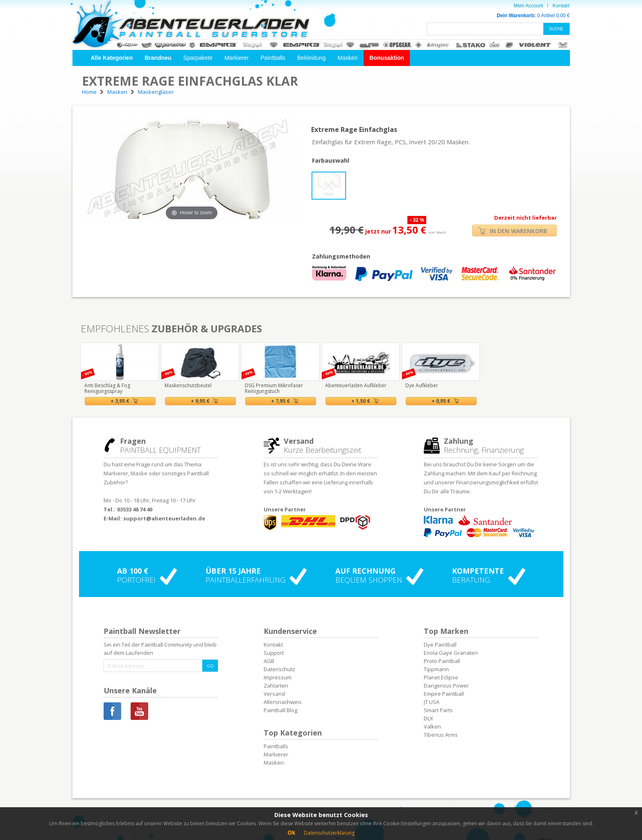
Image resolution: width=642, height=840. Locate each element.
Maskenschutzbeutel (188, 385)
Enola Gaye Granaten (451, 653)
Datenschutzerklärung (329, 833)
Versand (274, 694)
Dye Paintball (440, 645)
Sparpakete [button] (198, 58)
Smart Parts (438, 710)
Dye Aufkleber (422, 385)
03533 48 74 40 (135, 509)
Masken (347, 58)
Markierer (236, 58)
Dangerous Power (446, 686)
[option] (120, 374)
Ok (292, 832)
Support (274, 653)
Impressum (278, 677)
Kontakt (561, 6)
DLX (428, 718)
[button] (112, 58)
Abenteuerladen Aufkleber (356, 385)
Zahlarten (276, 686)
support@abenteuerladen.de (164, 518)
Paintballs (273, 58)
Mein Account (528, 6)
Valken (432, 726)
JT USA (432, 702)
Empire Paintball (444, 694)
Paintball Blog (280, 710)
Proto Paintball (442, 661)
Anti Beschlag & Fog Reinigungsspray (107, 388)
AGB (269, 661)
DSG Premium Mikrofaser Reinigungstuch (274, 388)
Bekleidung (311, 58)
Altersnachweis (283, 702)
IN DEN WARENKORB (513, 231)
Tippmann (436, 669)
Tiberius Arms (441, 735)
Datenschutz (279, 669)
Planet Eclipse (441, 677)
